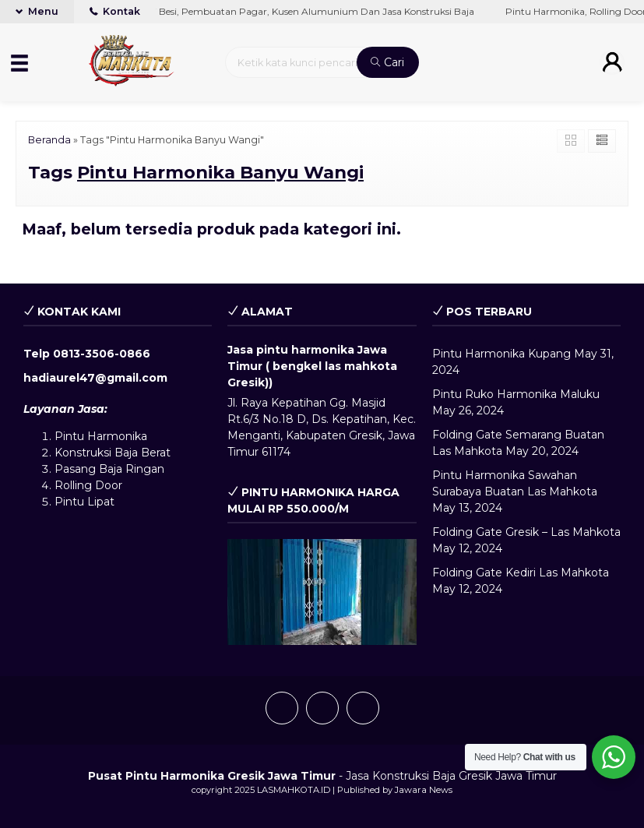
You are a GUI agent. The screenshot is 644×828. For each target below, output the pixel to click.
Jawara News (424, 790)
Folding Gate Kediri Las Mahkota (521, 573)
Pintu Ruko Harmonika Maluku (516, 394)
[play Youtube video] (322, 592)
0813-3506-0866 (102, 354)
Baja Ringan (132, 469)
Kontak (115, 11)
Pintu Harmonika (101, 436)
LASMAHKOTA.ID (294, 790)
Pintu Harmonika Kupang (501, 354)
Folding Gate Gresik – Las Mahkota (526, 532)
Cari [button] (387, 62)
